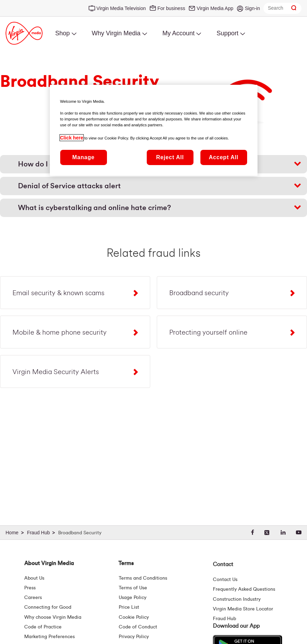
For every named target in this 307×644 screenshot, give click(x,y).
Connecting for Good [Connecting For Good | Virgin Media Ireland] (48, 607)
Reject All (170, 157)
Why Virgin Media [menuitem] (116, 33)
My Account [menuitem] (178, 33)
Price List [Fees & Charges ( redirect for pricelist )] (129, 607)
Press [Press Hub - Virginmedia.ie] (30, 588)
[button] (153, 186)
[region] (154, 130)
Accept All (224, 157)
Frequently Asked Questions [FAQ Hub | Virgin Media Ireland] (244, 589)
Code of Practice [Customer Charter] (43, 627)
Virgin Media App (215, 8)
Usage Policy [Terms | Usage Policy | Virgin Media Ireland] (133, 598)
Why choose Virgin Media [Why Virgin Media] (53, 617)
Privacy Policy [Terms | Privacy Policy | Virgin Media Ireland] (134, 637)
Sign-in (252, 8)
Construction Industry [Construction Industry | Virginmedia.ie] (237, 599)
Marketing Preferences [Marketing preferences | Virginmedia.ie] (49, 637)
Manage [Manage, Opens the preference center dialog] (83, 157)
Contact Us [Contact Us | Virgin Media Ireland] (225, 580)
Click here (72, 137)
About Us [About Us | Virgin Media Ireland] (34, 578)
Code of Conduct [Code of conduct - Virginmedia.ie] (138, 627)
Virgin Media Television (121, 8)
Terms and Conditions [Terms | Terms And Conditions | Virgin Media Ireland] (143, 578)
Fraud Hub (224, 619)
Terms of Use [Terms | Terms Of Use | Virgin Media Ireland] (133, 588)
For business (171, 8)
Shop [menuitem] (62, 33)
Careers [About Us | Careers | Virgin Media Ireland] (33, 598)
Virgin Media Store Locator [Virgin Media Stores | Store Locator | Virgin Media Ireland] (243, 609)
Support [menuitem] (228, 33)
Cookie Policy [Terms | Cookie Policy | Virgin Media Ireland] (134, 617)
